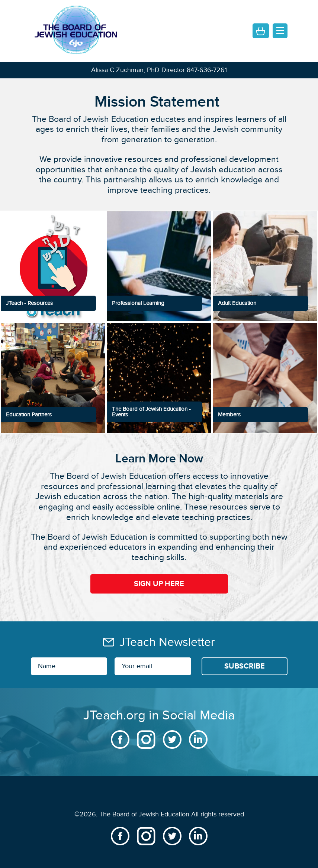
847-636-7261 (207, 70)
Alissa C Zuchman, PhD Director (138, 70)
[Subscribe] (245, 666)
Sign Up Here (159, 584)
